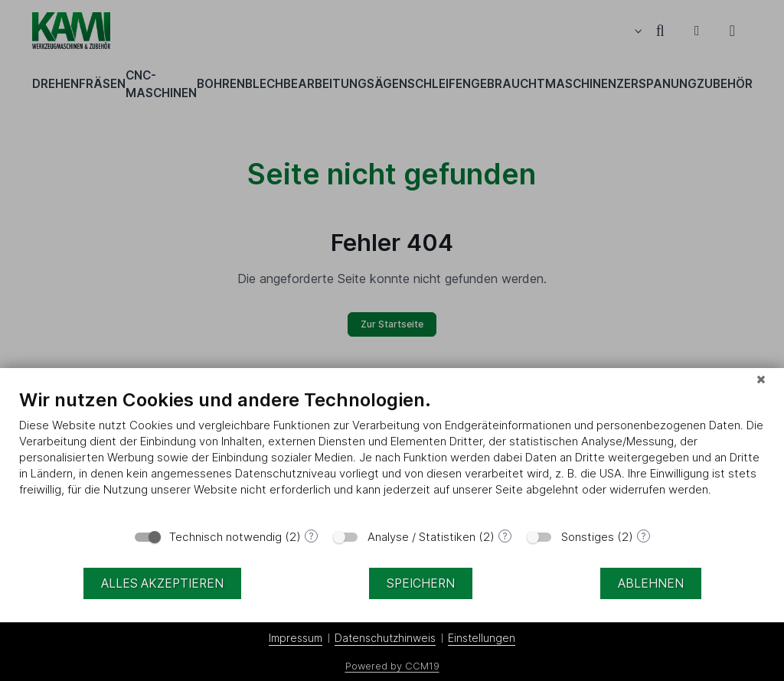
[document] (392, 454)
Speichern (421, 583)
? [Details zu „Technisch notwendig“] (311, 536)
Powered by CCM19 (392, 666)
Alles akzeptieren (162, 583)
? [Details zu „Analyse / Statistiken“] (505, 536)
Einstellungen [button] (482, 638)
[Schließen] (761, 380)
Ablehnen (651, 583)
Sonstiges (588, 537)
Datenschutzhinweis (385, 638)
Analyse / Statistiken (421, 537)
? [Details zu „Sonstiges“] (644, 536)
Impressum (296, 638)
